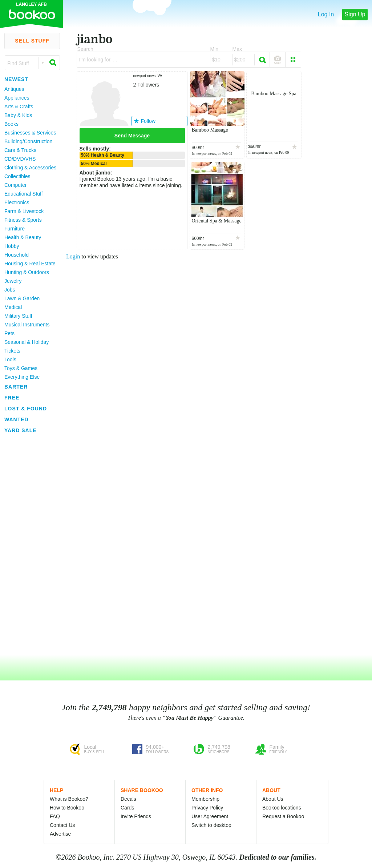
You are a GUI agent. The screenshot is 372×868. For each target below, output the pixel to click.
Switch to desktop (211, 825)
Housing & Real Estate (30, 264)
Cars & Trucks (20, 150)
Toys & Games (21, 368)
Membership (205, 799)
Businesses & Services (30, 133)
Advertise (60, 834)
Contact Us (62, 825)
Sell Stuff (32, 41)
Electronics (17, 202)
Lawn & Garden (22, 298)
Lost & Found (26, 409)
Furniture (15, 229)
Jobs (10, 290)
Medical (13, 307)
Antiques (14, 89)
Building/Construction (28, 141)
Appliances (17, 98)
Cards (127, 808)
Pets (9, 333)
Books (11, 124)
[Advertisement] (29, 545)
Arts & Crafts (19, 107)
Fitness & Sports (23, 220)
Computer (15, 185)
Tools (10, 359)
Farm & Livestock (24, 211)
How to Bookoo (67, 808)
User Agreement (210, 816)
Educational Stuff (24, 194)
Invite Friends (136, 816)
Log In (326, 14)
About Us (273, 799)
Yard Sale (21, 430)
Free (12, 398)
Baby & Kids (18, 115)
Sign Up (355, 14)
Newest (16, 79)
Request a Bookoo (283, 816)
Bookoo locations (282, 808)
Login (73, 256)
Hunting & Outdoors (27, 272)
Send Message (132, 136)
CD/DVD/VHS (20, 159)
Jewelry (13, 281)
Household (17, 255)
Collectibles (17, 176)
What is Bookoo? (69, 799)
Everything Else (22, 377)
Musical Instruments (27, 325)
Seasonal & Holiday (27, 342)
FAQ (55, 816)
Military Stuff (18, 316)
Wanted (17, 419)
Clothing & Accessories (30, 168)
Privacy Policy (207, 808)
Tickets (12, 351)
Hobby (12, 246)
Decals (128, 799)
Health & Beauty (23, 237)
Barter (16, 387)
